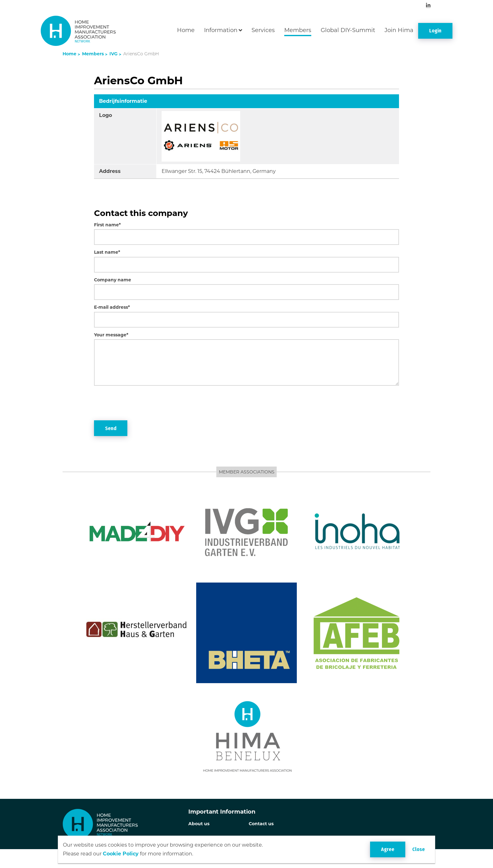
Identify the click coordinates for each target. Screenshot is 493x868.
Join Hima (399, 30)
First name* (107, 225)
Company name (113, 280)
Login (435, 31)
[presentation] (142, 403)
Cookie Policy (121, 854)
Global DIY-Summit (348, 30)
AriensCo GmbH (140, 54)
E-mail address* (112, 307)
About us (199, 824)
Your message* (111, 335)
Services (263, 30)
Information (221, 30)
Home (186, 30)
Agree (388, 849)
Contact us (261, 824)
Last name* (107, 252)
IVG (113, 54)
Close (418, 849)
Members (298, 30)
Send (111, 428)
